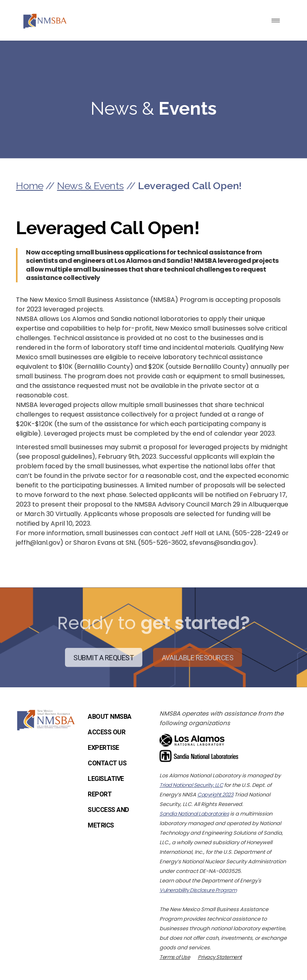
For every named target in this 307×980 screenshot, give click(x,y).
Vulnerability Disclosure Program (198, 890)
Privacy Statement (220, 957)
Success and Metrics (108, 818)
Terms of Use (175, 957)
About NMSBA (110, 717)
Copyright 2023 (215, 795)
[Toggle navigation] (276, 21)
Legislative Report (106, 786)
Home (30, 186)
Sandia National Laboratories (194, 814)
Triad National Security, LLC (191, 785)
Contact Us (107, 763)
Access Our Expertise (106, 740)
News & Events (91, 186)
